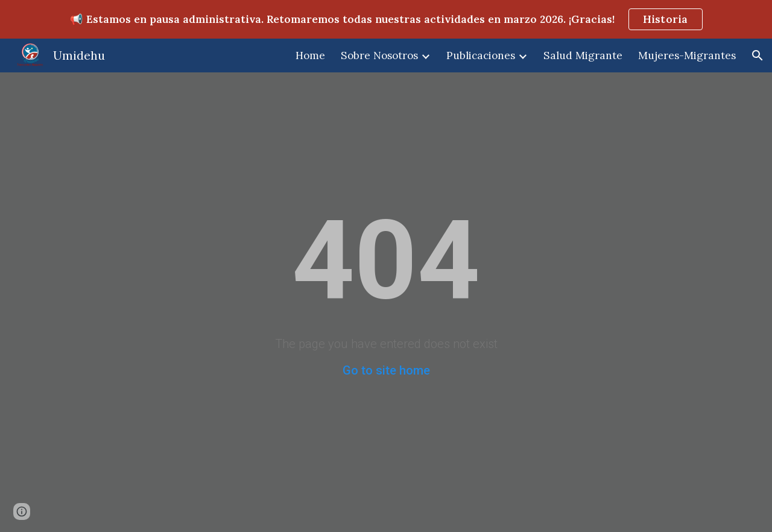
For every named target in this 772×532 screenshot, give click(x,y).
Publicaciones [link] (481, 55)
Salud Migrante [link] (583, 55)
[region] (386, 19)
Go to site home (386, 370)
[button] (758, 55)
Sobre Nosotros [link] (379, 55)
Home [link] (310, 55)
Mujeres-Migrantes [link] (687, 55)
